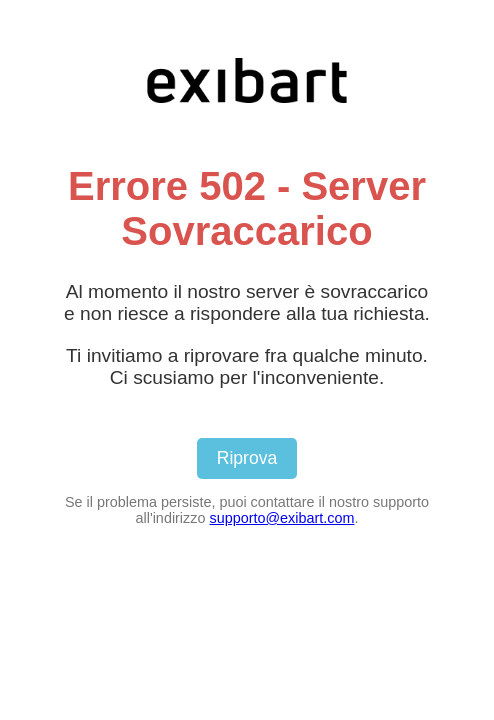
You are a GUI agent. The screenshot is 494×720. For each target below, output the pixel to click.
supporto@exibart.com (281, 518)
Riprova (247, 458)
